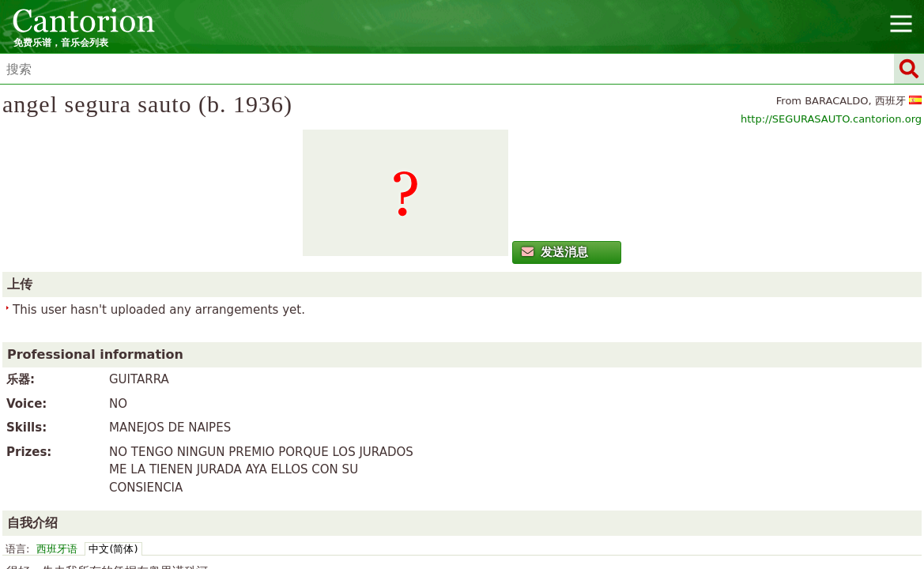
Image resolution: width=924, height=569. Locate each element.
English (464, 465)
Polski (356, 483)
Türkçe (604, 483)
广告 (526, 444)
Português (404, 483)
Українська (659, 483)
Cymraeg (308, 465)
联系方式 (480, 444)
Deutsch (360, 465)
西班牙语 (343, 372)
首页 (398, 444)
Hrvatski (610, 465)
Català (260, 465)
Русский (460, 483)
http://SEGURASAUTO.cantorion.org (759, 145)
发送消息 (166, 314)
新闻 (432, 444)
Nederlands (304, 483)
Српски (509, 483)
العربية (222, 465)
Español (510, 465)
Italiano (658, 465)
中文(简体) (399, 372)
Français (560, 465)
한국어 (252, 483)
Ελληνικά (413, 465)
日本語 (701, 465)
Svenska (558, 483)
